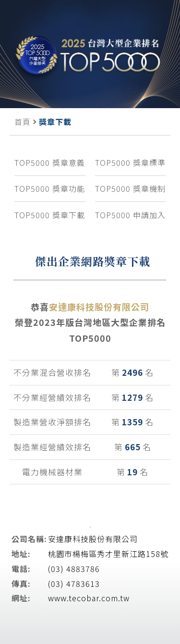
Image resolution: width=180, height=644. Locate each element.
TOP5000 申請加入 (130, 215)
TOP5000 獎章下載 (50, 215)
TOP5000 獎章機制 (130, 188)
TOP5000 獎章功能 (50, 188)
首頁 (23, 122)
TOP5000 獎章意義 (50, 162)
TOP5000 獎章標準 (130, 162)
